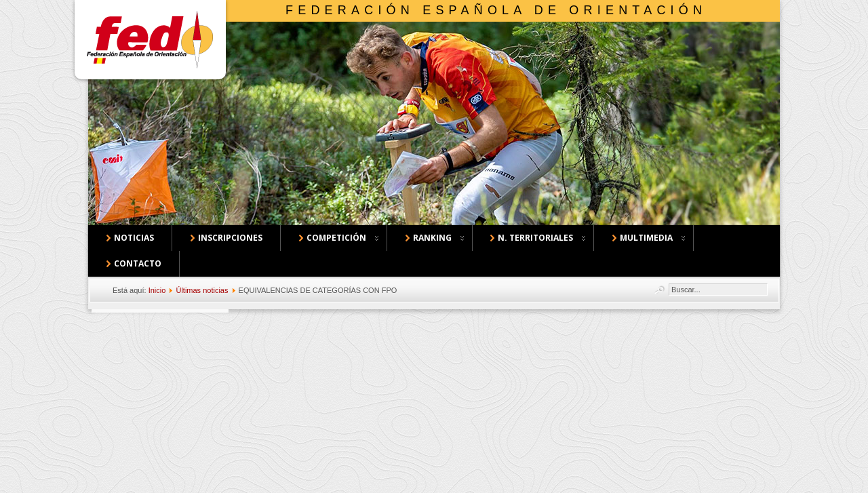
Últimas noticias (202, 290)
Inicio (157, 290)
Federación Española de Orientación (496, 10)
